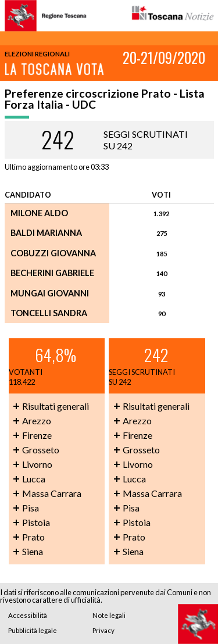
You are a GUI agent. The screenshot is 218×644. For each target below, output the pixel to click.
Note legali (109, 615)
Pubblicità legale (33, 630)
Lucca (34, 479)
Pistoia (36, 522)
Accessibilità (28, 615)
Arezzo (37, 421)
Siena (33, 551)
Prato (33, 537)
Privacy (103, 630)
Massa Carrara (52, 493)
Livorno (37, 464)
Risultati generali (56, 406)
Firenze (37, 435)
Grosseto (41, 450)
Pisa (31, 508)
